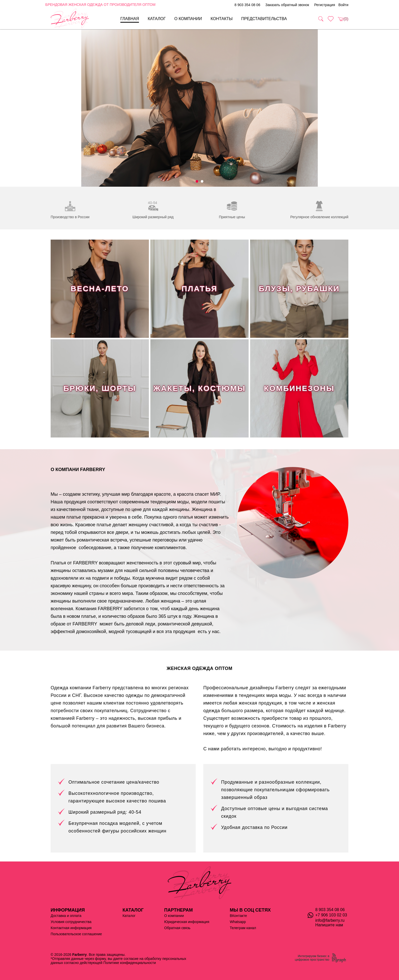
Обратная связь (177, 928)
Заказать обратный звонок (287, 5)
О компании (188, 19)
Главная (130, 19)
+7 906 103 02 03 (331, 915)
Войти (343, 5)
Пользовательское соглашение (76, 934)
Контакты (222, 19)
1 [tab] (197, 182)
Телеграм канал (243, 928)
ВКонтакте (238, 916)
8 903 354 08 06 (247, 5)
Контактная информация (71, 928)
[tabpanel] (199, 108)
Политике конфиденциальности (130, 963)
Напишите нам (329, 925)
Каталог (157, 19)
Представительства (264, 19)
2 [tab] (202, 182)
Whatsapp (238, 922)
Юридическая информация (187, 922)
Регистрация (325, 5)
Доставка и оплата (66, 916)
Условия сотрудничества (71, 922)
